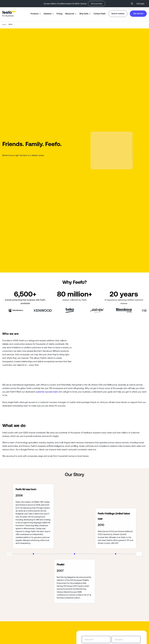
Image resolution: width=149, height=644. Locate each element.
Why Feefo (84, 14)
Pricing (59, 14)
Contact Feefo (100, 14)
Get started (138, 14)
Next (139, 554)
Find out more (97, 4)
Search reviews (118, 14)
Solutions (47, 14)
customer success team (47, 392)
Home (4, 25)
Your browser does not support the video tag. (112, 150)
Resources (70, 14)
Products (34, 14)
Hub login (140, 4)
